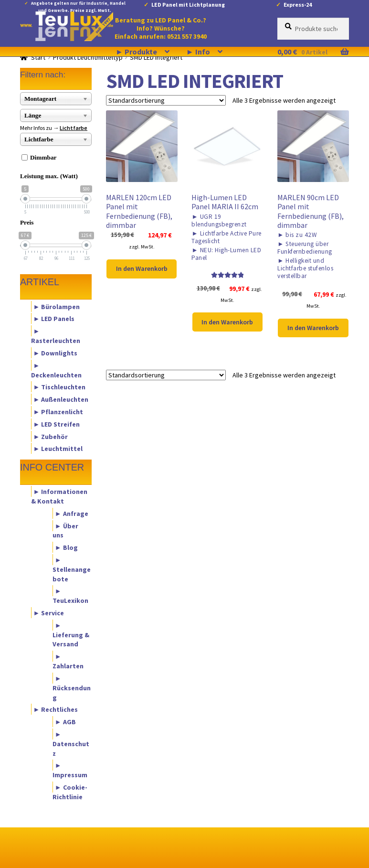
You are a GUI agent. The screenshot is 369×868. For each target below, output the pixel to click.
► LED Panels (54, 319)
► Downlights (56, 353)
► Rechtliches (56, 709)
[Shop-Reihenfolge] (166, 100)
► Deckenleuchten (56, 370)
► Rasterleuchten (56, 336)
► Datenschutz (71, 743)
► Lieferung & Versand (71, 634)
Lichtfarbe (74, 128)
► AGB (65, 722)
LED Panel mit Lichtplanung (188, 5)
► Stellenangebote (72, 569)
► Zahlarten (68, 661)
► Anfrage (72, 513)
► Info (198, 52)
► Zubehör (51, 436)
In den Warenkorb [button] (142, 268)
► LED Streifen (57, 424)
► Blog (66, 547)
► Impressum (70, 770)
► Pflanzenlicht (58, 411)
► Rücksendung (72, 687)
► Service (49, 613)
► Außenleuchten (61, 399)
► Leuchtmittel (58, 449)
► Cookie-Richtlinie (70, 792)
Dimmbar (43, 157)
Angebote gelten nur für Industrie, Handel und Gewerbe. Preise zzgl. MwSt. (78, 5)
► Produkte (136, 52)
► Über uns (65, 530)
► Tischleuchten (60, 387)
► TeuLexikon (70, 596)
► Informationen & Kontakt (59, 496)
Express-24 (298, 5)
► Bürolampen (57, 306)
